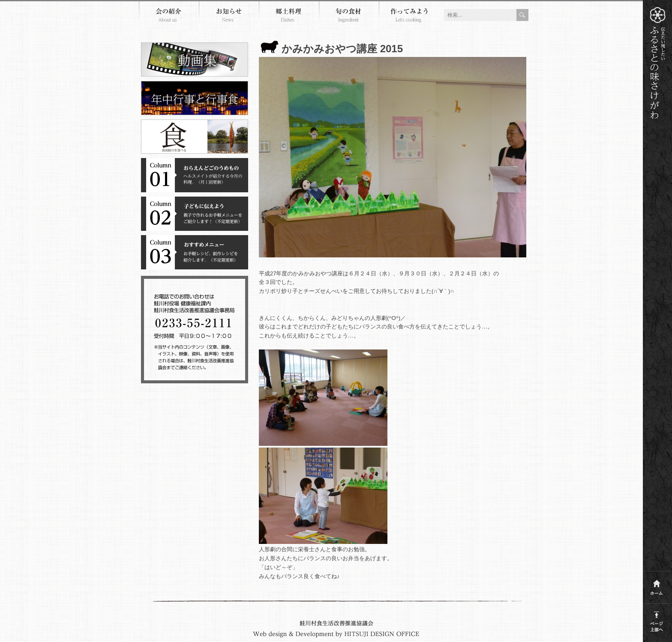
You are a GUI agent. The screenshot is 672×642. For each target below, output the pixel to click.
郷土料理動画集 (195, 60)
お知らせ (229, 16)
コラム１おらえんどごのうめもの (195, 175)
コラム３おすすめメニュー (195, 252)
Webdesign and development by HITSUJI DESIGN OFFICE (336, 634)
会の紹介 (169, 16)
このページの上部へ (657, 620)
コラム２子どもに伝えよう (195, 214)
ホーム (657, 585)
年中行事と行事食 (195, 98)
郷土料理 (289, 16)
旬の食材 (349, 16)
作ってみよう (409, 16)
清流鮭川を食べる (195, 137)
